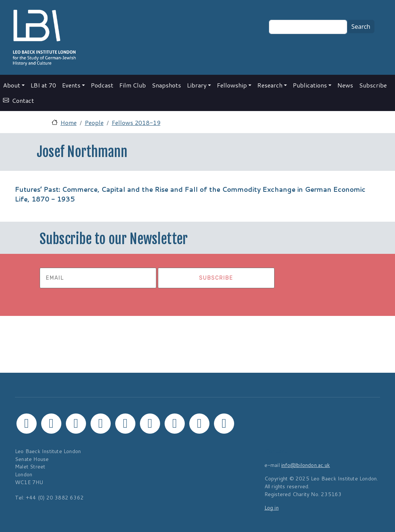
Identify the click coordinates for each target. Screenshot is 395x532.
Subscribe (373, 85)
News (345, 85)
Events (71, 85)
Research (270, 85)
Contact (23, 100)
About (12, 85)
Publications (310, 85)
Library (197, 85)
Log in (272, 508)
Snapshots (166, 85)
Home (69, 122)
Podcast (102, 85)
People (94, 122)
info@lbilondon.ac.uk (306, 465)
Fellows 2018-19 (136, 122)
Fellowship (232, 85)
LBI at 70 (43, 85)
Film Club (133, 85)
